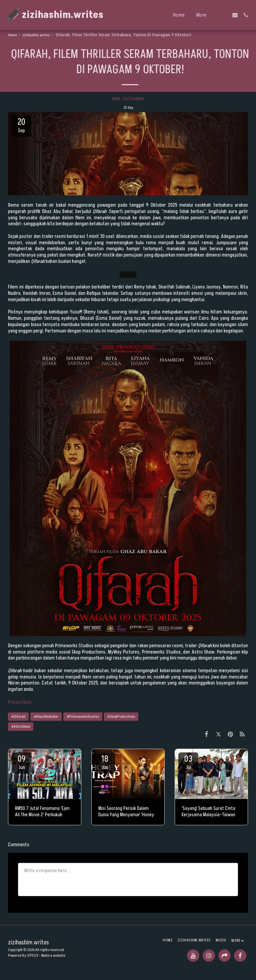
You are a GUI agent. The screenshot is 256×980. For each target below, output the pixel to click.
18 (105, 762)
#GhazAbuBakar (46, 717)
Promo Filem (20, 702)
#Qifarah (18, 717)
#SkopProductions (121, 717)
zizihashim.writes (36, 35)
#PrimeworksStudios (83, 717)
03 (188, 762)
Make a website (53, 956)
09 (22, 762)
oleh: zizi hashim (128, 99)
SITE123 (33, 956)
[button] (224, 15)
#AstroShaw (21, 727)
